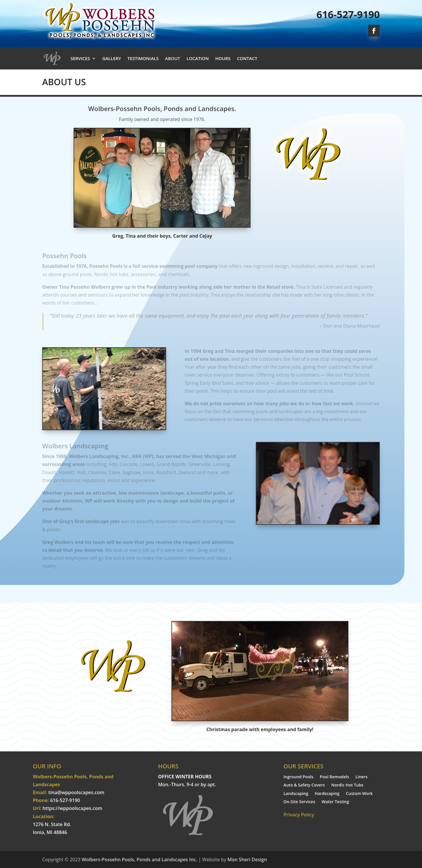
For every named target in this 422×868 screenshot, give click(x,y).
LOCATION (198, 58)
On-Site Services (299, 802)
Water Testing (336, 802)
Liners (361, 777)
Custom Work (359, 794)
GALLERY (112, 58)
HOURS (223, 58)
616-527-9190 (348, 14)
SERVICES (80, 58)
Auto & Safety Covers (304, 786)
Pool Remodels (334, 777)
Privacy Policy (299, 815)
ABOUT (172, 58)
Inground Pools (298, 777)
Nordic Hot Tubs (347, 786)
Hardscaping (327, 794)
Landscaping (296, 794)
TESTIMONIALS (143, 58)
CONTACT (247, 58)
